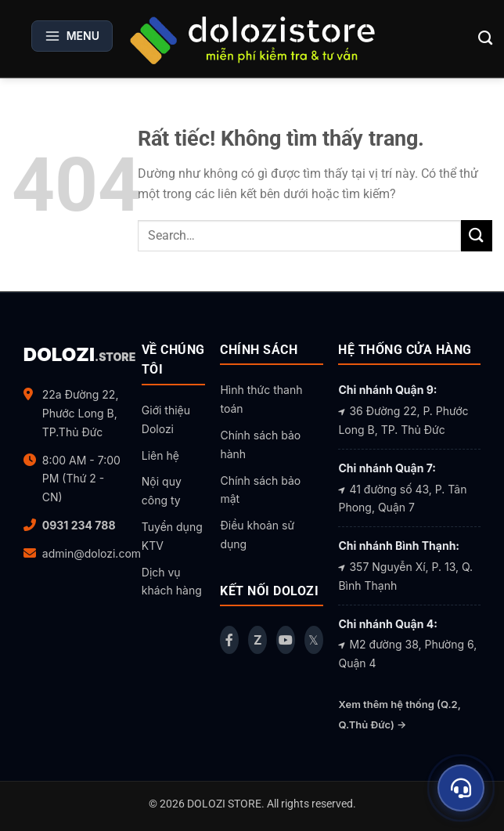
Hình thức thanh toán (261, 399)
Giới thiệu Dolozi (166, 419)
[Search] (486, 38)
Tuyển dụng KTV (172, 536)
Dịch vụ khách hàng (172, 582)
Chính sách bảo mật (260, 490)
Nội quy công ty (162, 491)
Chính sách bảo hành (260, 444)
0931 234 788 (79, 525)
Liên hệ (160, 455)
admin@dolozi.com (92, 553)
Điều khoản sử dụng (257, 535)
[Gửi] (477, 235)
